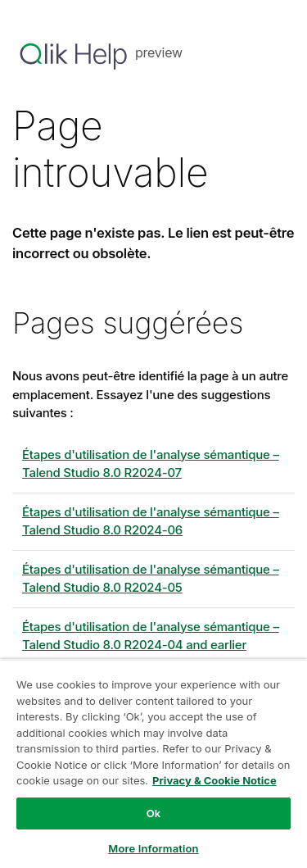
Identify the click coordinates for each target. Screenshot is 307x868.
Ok (154, 813)
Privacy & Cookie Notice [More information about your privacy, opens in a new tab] (214, 780)
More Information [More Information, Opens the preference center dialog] (153, 848)
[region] (153, 763)
